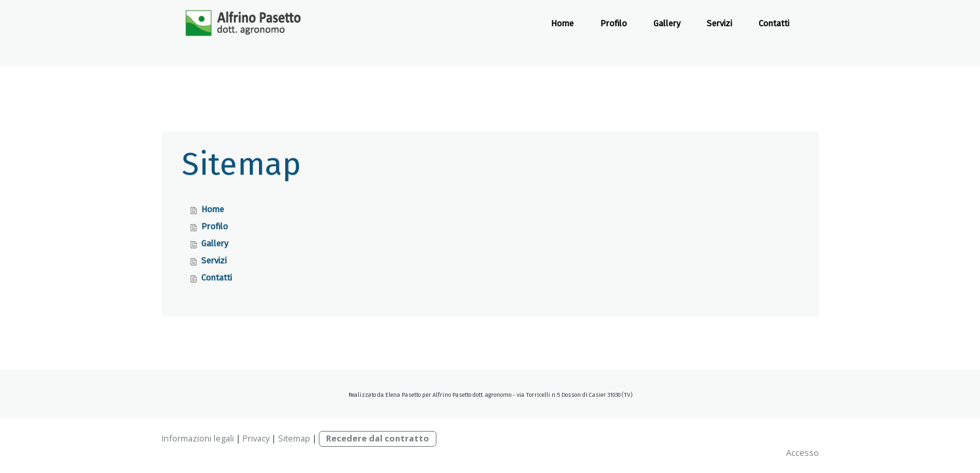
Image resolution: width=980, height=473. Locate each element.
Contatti (774, 23)
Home (562, 23)
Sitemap (294, 438)
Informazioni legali (198, 438)
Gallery (667, 23)
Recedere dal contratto (378, 438)
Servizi (719, 23)
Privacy (256, 438)
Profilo (614, 23)
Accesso (803, 453)
